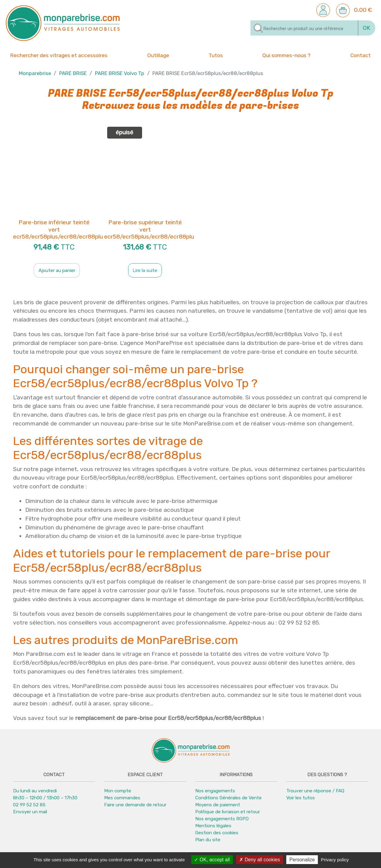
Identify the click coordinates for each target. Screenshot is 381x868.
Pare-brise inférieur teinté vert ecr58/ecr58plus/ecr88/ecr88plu (58, 230)
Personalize (302, 860)
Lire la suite (145, 270)
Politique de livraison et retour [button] (228, 812)
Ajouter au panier (57, 270)
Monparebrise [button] (35, 74)
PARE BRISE (73, 74)
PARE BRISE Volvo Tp (120, 74)
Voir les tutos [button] (301, 798)
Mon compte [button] (118, 791)
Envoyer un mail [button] (30, 812)
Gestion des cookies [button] (217, 833)
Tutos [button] (216, 55)
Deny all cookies (260, 860)
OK (367, 28)
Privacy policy (335, 860)
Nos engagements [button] (215, 791)
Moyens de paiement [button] (218, 805)
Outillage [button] (158, 55)
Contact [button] (361, 55)
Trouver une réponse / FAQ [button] (315, 791)
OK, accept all (212, 860)
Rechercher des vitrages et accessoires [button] (59, 55)
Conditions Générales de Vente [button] (228, 798)
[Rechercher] (304, 28)
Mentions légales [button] (213, 826)
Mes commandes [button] (122, 798)
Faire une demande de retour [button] (135, 805)
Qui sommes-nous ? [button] (286, 55)
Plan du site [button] (208, 840)
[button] (323, 10)
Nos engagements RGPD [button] (222, 819)
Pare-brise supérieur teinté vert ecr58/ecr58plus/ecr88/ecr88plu (149, 230)
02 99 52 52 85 (29, 805)
